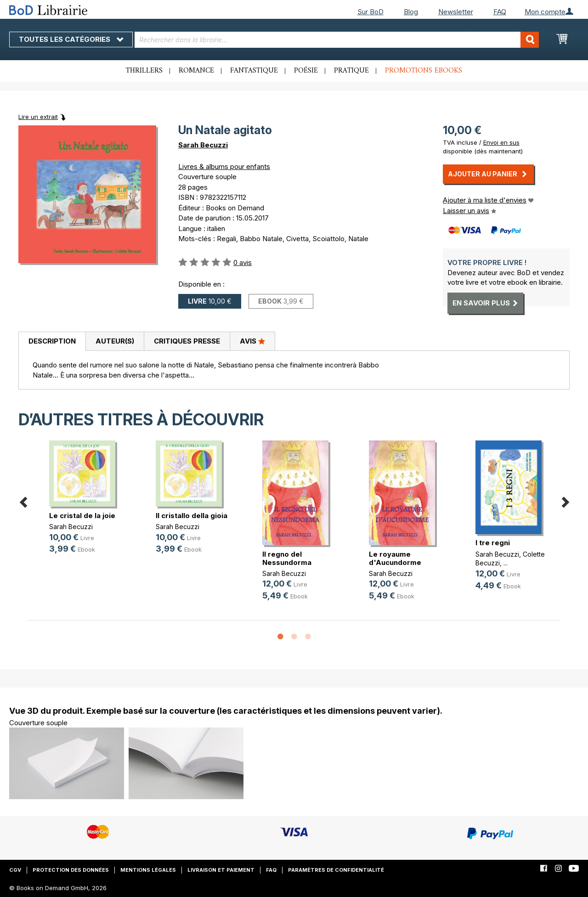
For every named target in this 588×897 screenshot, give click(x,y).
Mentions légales (148, 870)
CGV (15, 870)
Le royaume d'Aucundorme (395, 558)
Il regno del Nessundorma (287, 558)
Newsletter (456, 12)
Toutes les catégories (71, 39)
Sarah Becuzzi (203, 145)
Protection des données (71, 870)
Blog (411, 12)
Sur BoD (370, 12)
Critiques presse (187, 341)
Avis (252, 341)
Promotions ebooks (424, 71)
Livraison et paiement (221, 870)
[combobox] (337, 40)
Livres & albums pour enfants (224, 166)
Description (52, 341)
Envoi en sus (501, 142)
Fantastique (254, 71)
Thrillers (144, 71)
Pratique (351, 71)
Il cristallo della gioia (192, 516)
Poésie (306, 71)
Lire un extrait (38, 117)
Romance (196, 71)
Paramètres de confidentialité (336, 870)
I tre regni (493, 543)
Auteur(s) (115, 341)
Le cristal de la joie (82, 516)
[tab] (52, 342)
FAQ (500, 12)
